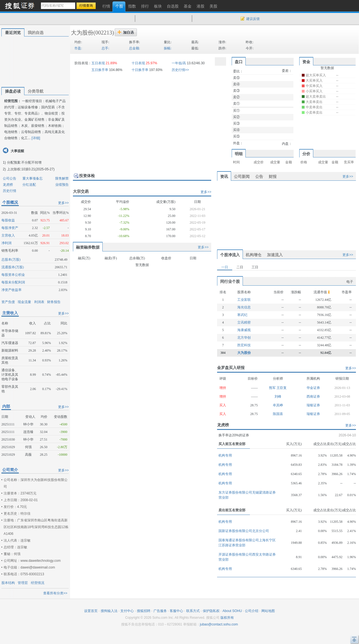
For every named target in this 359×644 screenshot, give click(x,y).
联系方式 (193, 611)
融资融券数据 (88, 247)
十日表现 (138, 63)
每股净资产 (10, 228)
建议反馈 (253, 19)
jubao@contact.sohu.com (219, 624)
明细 (239, 154)
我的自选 (36, 33)
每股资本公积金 (13, 275)
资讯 (224, 177)
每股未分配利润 (13, 282)
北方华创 (244, 338)
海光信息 (244, 307)
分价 (306, 154)
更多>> (63, 203)
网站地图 (268, 611)
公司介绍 (252, 611)
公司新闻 (242, 177)
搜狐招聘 (144, 611)
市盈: (78, 48)
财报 (273, 177)
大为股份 (82, 33)
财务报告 (54, 302)
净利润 (6, 243)
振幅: (168, 48)
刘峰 (278, 397)
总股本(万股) (11, 260)
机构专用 (225, 455)
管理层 (23, 583)
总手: (105, 48)
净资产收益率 (11, 290)
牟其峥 (278, 405)
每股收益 (8, 220)
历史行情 (10, 191)
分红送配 (29, 185)
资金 (306, 62)
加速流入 (275, 255)
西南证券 (313, 397)
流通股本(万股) (13, 267)
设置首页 (91, 611)
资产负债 (8, 302)
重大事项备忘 (33, 178)
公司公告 (10, 178)
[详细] (36, 138)
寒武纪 (242, 315)
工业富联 (244, 300)
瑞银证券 (313, 405)
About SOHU (232, 611)
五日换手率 (100, 70)
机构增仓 (254, 255)
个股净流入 (230, 255)
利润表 (39, 302)
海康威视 (244, 330)
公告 (259, 177)
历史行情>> (180, 70)
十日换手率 (140, 70)
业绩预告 (62, 185)
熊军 (273, 388)
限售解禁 (62, 178)
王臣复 (282, 388)
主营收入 (8, 235)
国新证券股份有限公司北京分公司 (244, 531)
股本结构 (8, 583)
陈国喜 (278, 414)
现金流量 (24, 302)
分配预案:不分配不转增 (24, 162)
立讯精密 (244, 322)
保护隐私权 (211, 611)
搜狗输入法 (109, 611)
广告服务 (160, 611)
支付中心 (127, 611)
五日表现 (98, 63)
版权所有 (227, 618)
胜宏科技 (244, 345)
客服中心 (176, 611)
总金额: (134, 48)
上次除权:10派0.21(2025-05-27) (31, 169)
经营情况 (38, 583)
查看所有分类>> (55, 593)
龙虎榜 (8, 185)
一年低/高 (179, 63)
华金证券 (313, 388)
